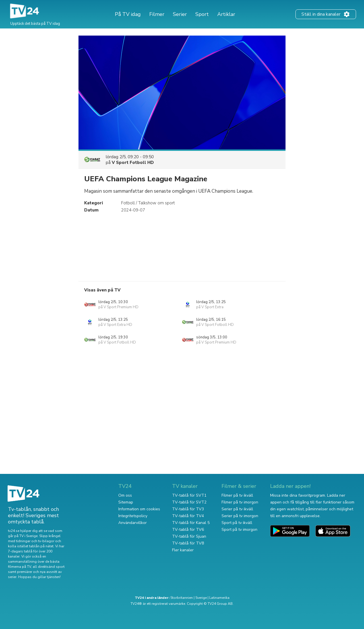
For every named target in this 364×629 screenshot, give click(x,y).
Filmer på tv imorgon (240, 502)
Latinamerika (219, 598)
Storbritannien (182, 598)
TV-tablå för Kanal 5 (191, 523)
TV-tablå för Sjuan (189, 536)
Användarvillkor (133, 523)
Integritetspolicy (133, 516)
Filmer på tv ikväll (237, 495)
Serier (180, 14)
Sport (202, 14)
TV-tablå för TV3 (188, 509)
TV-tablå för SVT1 (189, 495)
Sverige (201, 598)
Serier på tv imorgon (240, 516)
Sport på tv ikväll (237, 523)
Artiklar (226, 14)
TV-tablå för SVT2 (189, 502)
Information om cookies (139, 509)
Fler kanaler (183, 550)
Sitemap (126, 502)
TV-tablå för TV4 (188, 516)
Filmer (157, 14)
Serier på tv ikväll (237, 509)
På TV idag (128, 14)
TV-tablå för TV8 (188, 543)
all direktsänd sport (49, 567)
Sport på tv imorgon (239, 530)
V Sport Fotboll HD (133, 163)
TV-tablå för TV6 (188, 530)
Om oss (125, 495)
